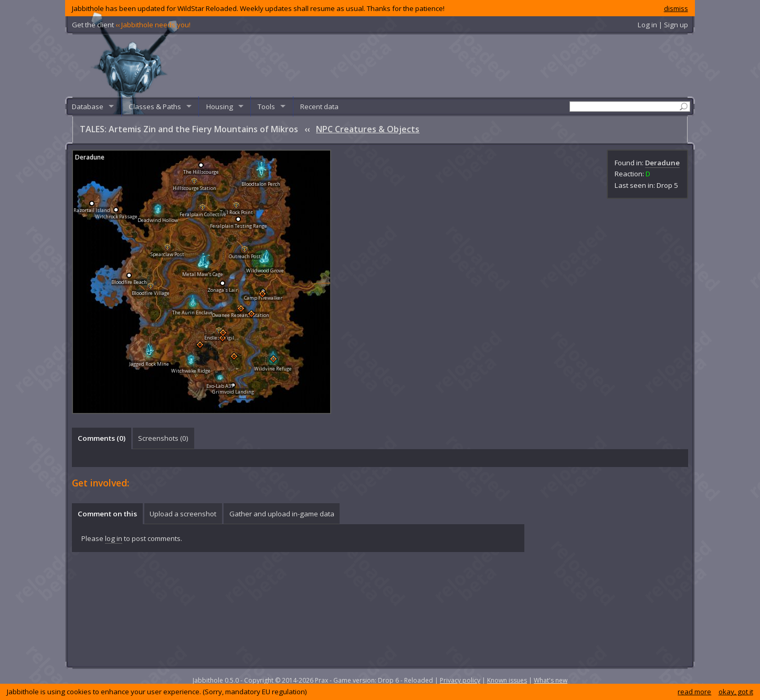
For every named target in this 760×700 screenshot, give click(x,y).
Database (88, 107)
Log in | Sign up (663, 25)
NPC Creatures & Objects (368, 129)
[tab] (101, 438)
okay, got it (736, 692)
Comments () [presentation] (102, 438)
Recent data (319, 107)
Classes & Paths (155, 107)
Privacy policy (460, 680)
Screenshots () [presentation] (163, 438)
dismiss (676, 8)
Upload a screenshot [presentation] (183, 514)
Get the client (131, 25)
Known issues (507, 680)
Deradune (662, 163)
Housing (220, 107)
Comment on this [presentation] (107, 514)
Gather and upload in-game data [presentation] (282, 514)
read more (694, 692)
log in (114, 538)
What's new (551, 680)
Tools (266, 107)
